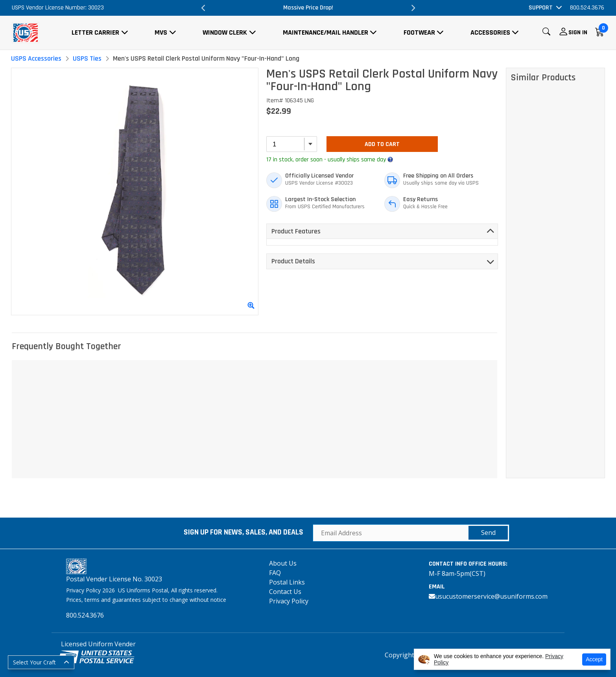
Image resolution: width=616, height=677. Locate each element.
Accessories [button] (490, 32)
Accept (594, 659)
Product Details (293, 261)
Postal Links (287, 582)
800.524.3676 (587, 8)
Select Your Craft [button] (34, 662)
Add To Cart (382, 144)
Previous (203, 8)
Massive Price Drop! (308, 8)
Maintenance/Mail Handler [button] (326, 32)
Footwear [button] (419, 32)
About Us (283, 563)
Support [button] (541, 8)
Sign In (578, 32)
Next (413, 8)
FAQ (275, 573)
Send (488, 533)
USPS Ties (87, 58)
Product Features (296, 231)
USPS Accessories (36, 58)
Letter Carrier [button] (95, 32)
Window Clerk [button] (225, 32)
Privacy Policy (289, 601)
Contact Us (285, 592)
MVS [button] (161, 32)
